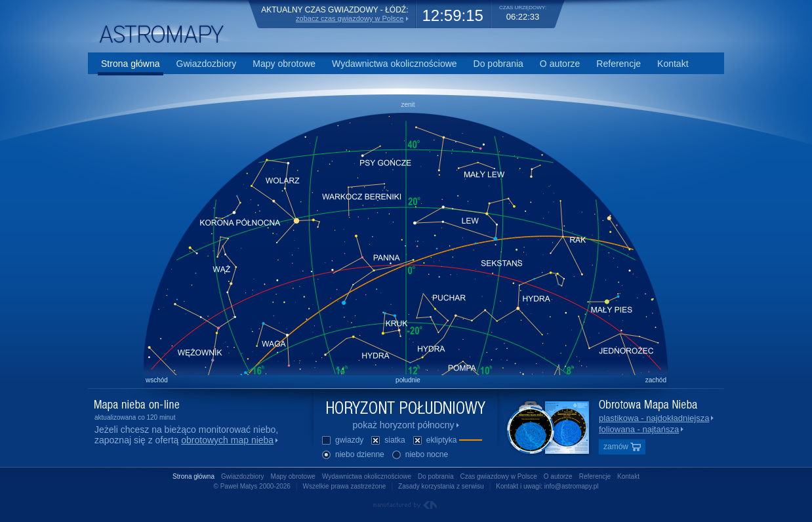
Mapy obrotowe (284, 64)
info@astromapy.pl (572, 486)
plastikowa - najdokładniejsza (654, 418)
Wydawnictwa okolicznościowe (395, 64)
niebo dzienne (353, 455)
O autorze (560, 64)
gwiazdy (342, 441)
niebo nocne (419, 455)
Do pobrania (498, 64)
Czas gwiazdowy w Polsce (499, 476)
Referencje (619, 64)
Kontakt (673, 64)
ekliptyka (447, 441)
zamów (622, 447)
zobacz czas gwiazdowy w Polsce (350, 18)
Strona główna (131, 64)
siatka (387, 441)
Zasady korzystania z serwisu (441, 486)
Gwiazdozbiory (207, 64)
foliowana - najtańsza (639, 429)
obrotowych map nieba (227, 440)
